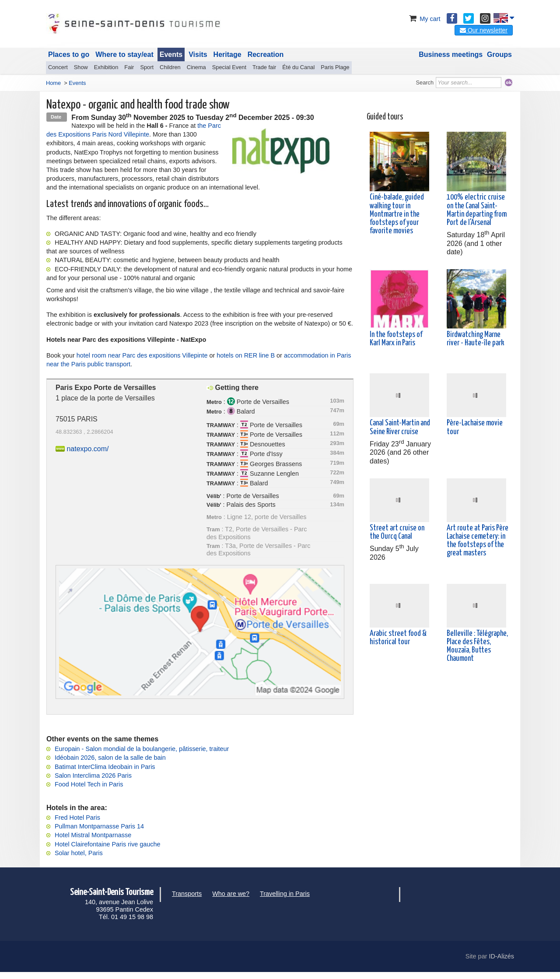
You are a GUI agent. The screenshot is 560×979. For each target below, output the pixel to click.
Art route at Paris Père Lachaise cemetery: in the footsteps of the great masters (478, 541)
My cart (424, 19)
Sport (147, 67)
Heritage (227, 54)
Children (170, 67)
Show (81, 67)
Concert (58, 67)
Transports (187, 894)
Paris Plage (335, 67)
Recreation (266, 54)
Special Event (229, 67)
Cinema (196, 67)
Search (425, 82)
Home (53, 83)
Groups (499, 54)
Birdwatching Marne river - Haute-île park (476, 339)
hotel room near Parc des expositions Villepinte (142, 355)
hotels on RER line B (246, 355)
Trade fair (264, 67)
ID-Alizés (501, 956)
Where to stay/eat (124, 54)
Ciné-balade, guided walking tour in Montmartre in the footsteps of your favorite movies (397, 214)
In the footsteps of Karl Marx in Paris (396, 339)
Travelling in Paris (285, 894)
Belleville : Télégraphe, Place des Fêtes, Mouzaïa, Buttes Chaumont (477, 646)
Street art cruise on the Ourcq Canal (397, 532)
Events (171, 54)
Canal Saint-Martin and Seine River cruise (400, 427)
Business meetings (451, 54)
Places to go (69, 54)
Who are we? (231, 894)
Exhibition (106, 67)
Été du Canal (298, 67)
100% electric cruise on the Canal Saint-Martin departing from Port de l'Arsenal (477, 210)
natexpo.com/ (87, 449)
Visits (198, 54)
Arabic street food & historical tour (398, 638)
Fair (129, 67)
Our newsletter (484, 30)
